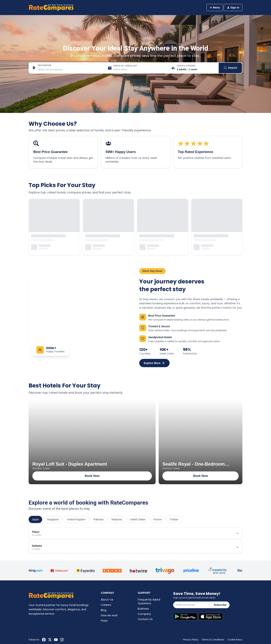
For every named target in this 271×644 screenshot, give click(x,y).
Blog (104, 610)
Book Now (92, 476)
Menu (215, 8)
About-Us (107, 600)
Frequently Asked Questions (149, 601)
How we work (109, 615)
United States (138, 519)
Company (144, 614)
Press (104, 621)
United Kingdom (76, 519)
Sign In (233, 8)
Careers (106, 605)
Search (230, 68)
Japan (35, 519)
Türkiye (174, 519)
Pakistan (99, 519)
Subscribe (220, 605)
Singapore (53, 519)
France (158, 519)
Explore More (154, 363)
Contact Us (145, 619)
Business (143, 609)
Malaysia (117, 519)
